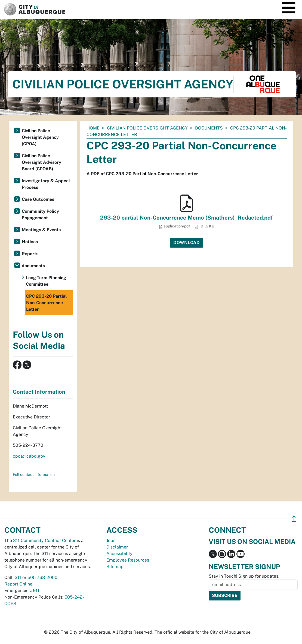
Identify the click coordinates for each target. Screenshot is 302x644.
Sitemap (115, 567)
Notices (30, 242)
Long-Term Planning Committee (46, 281)
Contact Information (39, 392)
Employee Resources (128, 560)
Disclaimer (117, 547)
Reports (30, 254)
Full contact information (34, 474)
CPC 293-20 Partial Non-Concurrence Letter (46, 303)
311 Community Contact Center (44, 540)
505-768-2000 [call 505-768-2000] (42, 577)
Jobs (111, 540)
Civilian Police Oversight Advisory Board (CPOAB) (41, 162)
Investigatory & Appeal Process (46, 184)
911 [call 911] (36, 591)
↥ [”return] (294, 519)
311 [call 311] (18, 577)
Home (93, 128)
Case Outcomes (38, 199)
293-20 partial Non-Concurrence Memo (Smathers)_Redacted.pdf (187, 218)
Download (187, 243)
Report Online (18, 584)
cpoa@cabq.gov (29, 456)
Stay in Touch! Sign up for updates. (244, 576)
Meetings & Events (41, 230)
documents (209, 128)
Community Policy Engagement (40, 215)
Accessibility (119, 554)
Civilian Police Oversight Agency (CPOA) (40, 137)
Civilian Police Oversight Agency (147, 128)
